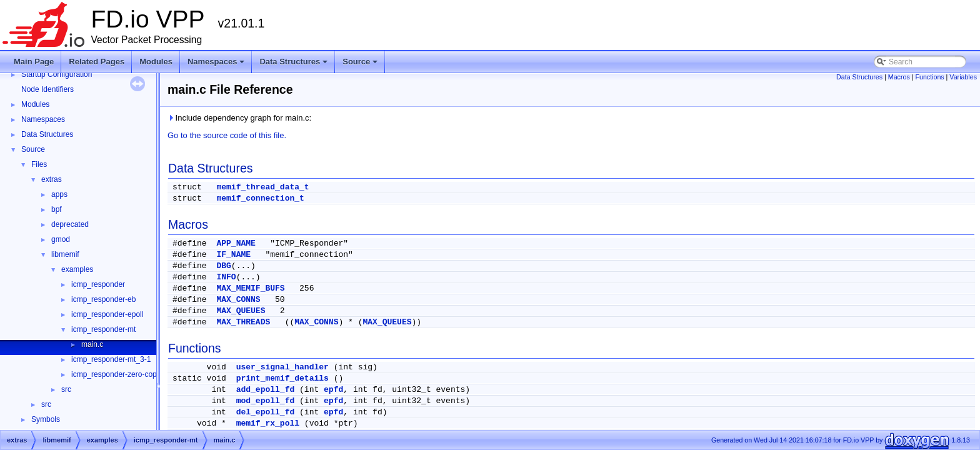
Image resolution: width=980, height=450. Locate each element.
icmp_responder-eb (103, 299)
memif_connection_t (260, 198)
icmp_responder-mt (103, 329)
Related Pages (97, 62)
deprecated (70, 224)
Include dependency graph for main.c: (239, 118)
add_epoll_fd (266, 390)
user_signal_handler (282, 367)
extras (52, 179)
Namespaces (217, 65)
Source (361, 65)
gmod (61, 239)
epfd (333, 390)
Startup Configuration (57, 74)
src (66, 389)
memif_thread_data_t (262, 187)
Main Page (34, 62)
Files (39, 164)
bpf (57, 209)
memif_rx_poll (268, 423)
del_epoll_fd (266, 412)
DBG (223, 266)
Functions (929, 77)
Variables (963, 77)
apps (59, 194)
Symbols (46, 419)
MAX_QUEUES (241, 311)
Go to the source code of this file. (227, 135)
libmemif (65, 254)
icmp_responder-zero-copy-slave (126, 374)
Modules (156, 62)
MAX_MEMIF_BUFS (250, 288)
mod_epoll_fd (266, 401)
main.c (92, 344)
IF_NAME (233, 255)
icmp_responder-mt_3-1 (111, 359)
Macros (899, 77)
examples (77, 269)
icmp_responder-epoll (107, 314)
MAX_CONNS (238, 300)
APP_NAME (236, 243)
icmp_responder (98, 284)
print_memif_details (282, 378)
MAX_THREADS (243, 322)
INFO (226, 277)
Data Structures (294, 65)
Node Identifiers (47, 89)
